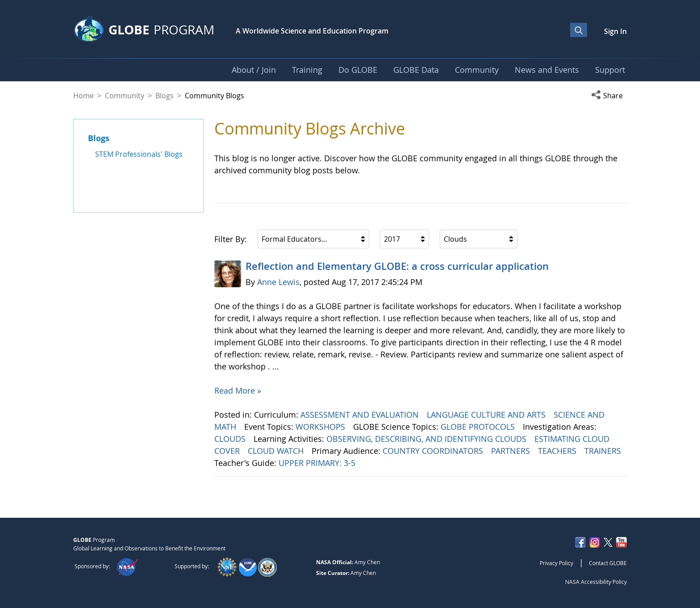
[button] (609, 96)
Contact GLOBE (608, 563)
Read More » (238, 390)
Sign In (615, 31)
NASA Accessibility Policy (596, 582)
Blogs (165, 96)
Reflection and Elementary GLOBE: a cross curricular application (397, 266)
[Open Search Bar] (579, 30)
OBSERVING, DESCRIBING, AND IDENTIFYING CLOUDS (427, 439)
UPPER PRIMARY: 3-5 (318, 463)
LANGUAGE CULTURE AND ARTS (487, 415)
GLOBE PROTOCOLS (479, 427)
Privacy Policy (556, 563)
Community (125, 96)
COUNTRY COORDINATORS (434, 451)
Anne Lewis (278, 282)
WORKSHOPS (321, 427)
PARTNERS (512, 451)
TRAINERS (604, 451)
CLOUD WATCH (277, 451)
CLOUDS (231, 439)
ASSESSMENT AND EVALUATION (361, 415)
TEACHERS (558, 451)
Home (83, 96)
